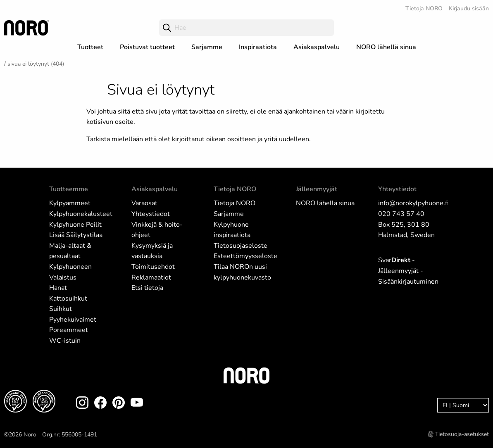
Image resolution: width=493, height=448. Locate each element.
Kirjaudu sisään (469, 8)
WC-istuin (65, 341)
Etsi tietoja (147, 288)
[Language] (463, 405)
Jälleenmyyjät (317, 189)
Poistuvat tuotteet (147, 47)
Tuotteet (90, 47)
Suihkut (61, 309)
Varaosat (144, 203)
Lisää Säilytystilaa (76, 235)
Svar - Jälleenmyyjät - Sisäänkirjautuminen (408, 271)
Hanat (58, 288)
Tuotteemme (69, 189)
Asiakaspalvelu (317, 47)
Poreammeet (69, 330)
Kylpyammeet (70, 203)
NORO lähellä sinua (386, 47)
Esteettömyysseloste (245, 256)
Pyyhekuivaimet (73, 320)
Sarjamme (207, 47)
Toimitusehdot (153, 267)
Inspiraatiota (258, 47)
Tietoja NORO (424, 8)
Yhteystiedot (151, 214)
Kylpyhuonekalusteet (81, 214)
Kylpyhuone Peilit (75, 225)
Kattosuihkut (68, 299)
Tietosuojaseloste (241, 246)
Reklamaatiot (151, 277)
